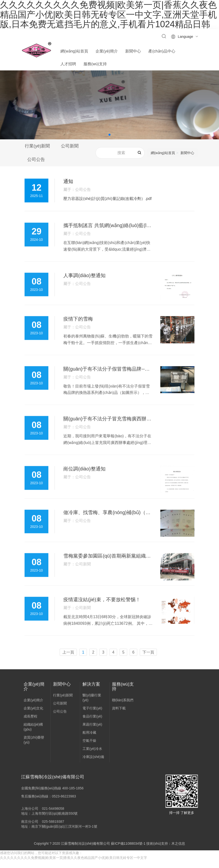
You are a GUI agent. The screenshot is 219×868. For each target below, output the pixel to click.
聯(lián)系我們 (123, 711)
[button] (109, 135)
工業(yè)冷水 (92, 760)
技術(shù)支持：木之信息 (166, 851)
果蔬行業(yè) (92, 736)
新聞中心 (187, 153)
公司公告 (37, 160)
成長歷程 (30, 728)
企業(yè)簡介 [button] (107, 51)
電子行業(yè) (92, 720)
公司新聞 (71, 146)
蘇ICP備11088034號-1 (128, 851)
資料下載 (119, 720)
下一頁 (148, 660)
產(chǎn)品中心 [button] (162, 51)
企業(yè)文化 (33, 720)
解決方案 (91, 695)
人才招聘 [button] (68, 64)
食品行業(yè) (92, 728)
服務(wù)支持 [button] (95, 64)
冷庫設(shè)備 (93, 768)
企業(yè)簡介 (34, 698)
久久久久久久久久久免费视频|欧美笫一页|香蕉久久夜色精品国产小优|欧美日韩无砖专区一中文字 (74, 866)
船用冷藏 (89, 744)
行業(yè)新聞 (37, 146)
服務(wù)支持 (123, 698)
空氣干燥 (89, 752)
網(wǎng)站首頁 (74, 51)
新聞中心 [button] (133, 51)
